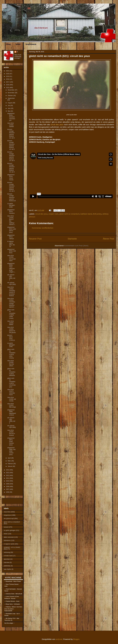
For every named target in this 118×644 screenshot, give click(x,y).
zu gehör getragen (10, 530)
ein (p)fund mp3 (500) (12, 283)
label (18, 44)
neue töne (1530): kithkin (11, 323)
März (10, 461)
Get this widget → (10, 623)
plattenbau (7, 566)
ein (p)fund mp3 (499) (12, 427)
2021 (8, 71)
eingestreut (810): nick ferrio (12, 251)
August (10, 103)
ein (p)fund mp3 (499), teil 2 (11, 420)
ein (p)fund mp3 (9, 519)
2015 (8, 88)
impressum (31, 44)
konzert (6, 527)
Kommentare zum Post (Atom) (76, 246)
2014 (8, 470)
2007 (8, 489)
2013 (8, 473)
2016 (8, 85)
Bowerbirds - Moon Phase (13, 581)
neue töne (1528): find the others (11, 363)
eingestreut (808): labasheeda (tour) (12, 412)
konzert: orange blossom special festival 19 (12, 197)
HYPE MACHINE (13, 578)
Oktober (10, 96)
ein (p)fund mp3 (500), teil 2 (11, 277)
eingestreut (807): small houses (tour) (11, 441)
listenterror (7, 540)
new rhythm (8, 569)
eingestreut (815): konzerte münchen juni (11, 117)
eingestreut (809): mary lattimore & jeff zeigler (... (11, 268)
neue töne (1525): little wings (12, 405)
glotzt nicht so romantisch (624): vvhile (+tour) (11, 314)
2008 (8, 487)
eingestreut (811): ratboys (11, 237)
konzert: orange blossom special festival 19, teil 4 (11, 156)
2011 (8, 478)
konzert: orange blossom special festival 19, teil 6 (11, 134)
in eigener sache (9, 544)
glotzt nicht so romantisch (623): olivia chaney (11, 354)
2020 (8, 74)
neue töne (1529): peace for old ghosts (12, 330)
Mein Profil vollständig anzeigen (18, 56)
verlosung (7, 552)
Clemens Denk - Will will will (14, 594)
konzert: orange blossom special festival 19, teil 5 (11, 145)
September (11, 98)
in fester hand (8, 556)
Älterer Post (108, 239)
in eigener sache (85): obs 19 (11, 244)
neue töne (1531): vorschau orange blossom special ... (11, 303)
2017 (8, 82)
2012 (8, 475)
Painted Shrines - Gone (13, 601)
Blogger (76, 639)
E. (17, 52)
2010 (8, 481)
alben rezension (9, 537)
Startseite (72, 239)
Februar (10, 464)
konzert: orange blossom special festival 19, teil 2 (11, 187)
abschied (7, 559)
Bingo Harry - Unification (13, 604)
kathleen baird (86, 214)
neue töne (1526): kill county (12, 399)
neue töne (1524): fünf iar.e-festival (11, 433)
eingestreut (7, 515)
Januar (10, 466)
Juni (9, 108)
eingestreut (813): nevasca (11, 211)
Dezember (11, 90)
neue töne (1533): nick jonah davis (12, 258)
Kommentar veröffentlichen (43, 228)
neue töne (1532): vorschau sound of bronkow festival (11, 291)
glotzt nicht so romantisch (69, 214)
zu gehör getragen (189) (11, 345)
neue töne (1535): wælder (11, 125)
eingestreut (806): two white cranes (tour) (11, 451)
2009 (8, 484)
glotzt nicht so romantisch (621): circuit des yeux (12, 383)
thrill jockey (97, 214)
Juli (9, 106)
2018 (8, 79)
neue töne (7, 512)
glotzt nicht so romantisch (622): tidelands (11, 372)
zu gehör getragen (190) (11, 205)
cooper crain (53, 214)
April (9, 458)
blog (8, 44)
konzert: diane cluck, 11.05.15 (11, 338)
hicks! (6, 534)
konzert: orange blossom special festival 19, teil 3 (11, 168)
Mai (9, 111)
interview (7, 562)
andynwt (59, 639)
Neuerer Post (35, 239)
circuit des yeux (41, 214)
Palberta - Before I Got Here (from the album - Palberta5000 (13, 609)
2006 (8, 492)
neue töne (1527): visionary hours (11, 392)
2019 (8, 76)
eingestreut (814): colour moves (11, 177)
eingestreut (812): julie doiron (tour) (12, 230)
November (11, 93)
